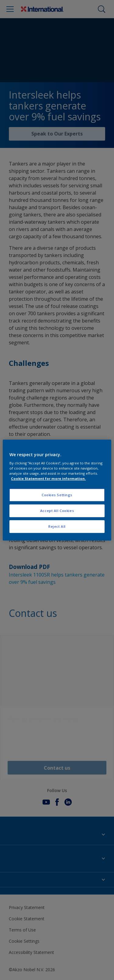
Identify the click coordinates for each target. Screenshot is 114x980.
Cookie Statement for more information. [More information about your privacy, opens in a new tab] (48, 478)
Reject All (57, 526)
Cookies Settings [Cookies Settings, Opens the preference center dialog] (57, 495)
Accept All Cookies (57, 511)
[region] (57, 490)
